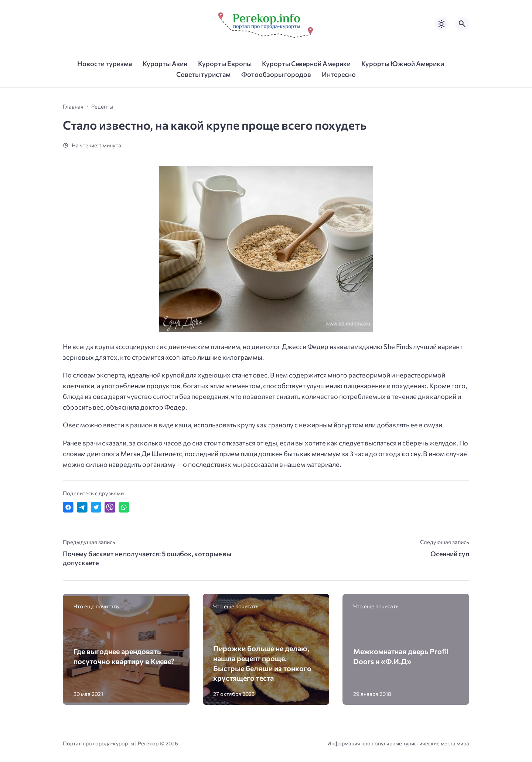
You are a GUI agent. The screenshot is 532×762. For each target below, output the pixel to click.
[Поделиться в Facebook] (68, 507)
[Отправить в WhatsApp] (124, 507)
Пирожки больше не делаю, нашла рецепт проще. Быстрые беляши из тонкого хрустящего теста (262, 663)
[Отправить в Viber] (110, 507)
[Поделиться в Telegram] (82, 507)
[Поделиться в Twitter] (96, 507)
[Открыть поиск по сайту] (462, 24)
